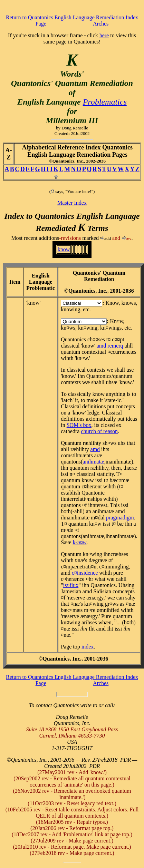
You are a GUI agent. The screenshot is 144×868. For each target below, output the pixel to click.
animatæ (93, 462)
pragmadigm (120, 518)
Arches (101, 24)
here (104, 35)
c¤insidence (85, 573)
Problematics (105, 102)
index (88, 647)
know (64, 249)
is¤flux (71, 585)
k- (79, 542)
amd (102, 346)
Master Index (72, 203)
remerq (115, 346)
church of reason (99, 431)
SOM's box (79, 425)
